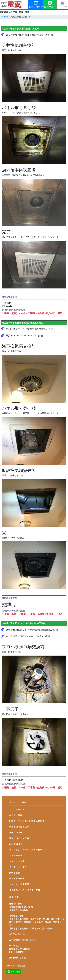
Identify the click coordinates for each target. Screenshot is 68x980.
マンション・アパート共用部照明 (26, 850)
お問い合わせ (20, 958)
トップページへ (17, 810)
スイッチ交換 (16, 856)
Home (5, 17)
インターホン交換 (18, 867)
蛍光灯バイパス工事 (19, 838)
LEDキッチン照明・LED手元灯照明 (27, 821)
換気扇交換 (15, 873)
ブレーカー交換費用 (19, 884)
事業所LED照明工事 (19, 827)
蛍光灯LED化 (16, 833)
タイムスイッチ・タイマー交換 (25, 890)
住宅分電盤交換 (17, 878)
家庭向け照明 (16, 815)
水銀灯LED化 (16, 844)
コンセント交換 (17, 861)
